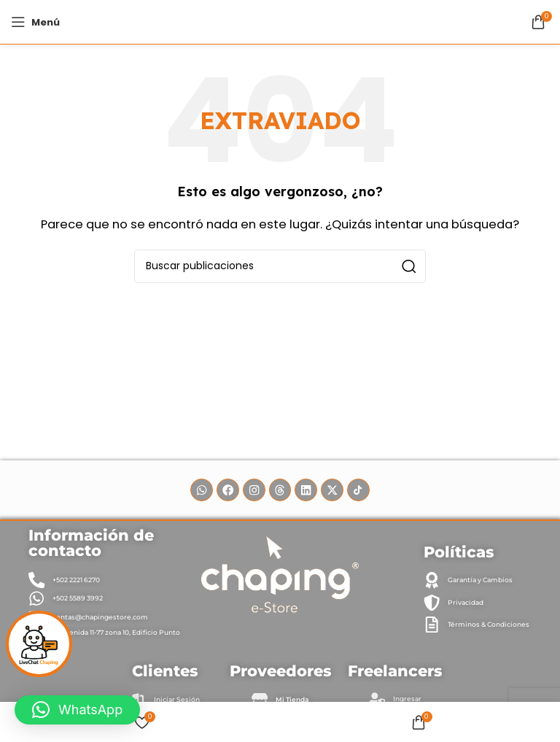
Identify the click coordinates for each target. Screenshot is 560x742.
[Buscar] (280, 266)
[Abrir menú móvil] (35, 22)
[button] (77, 710)
